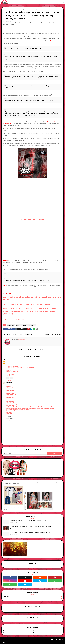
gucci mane (19, 325)
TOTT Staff (21, 340)
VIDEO (25, 325)
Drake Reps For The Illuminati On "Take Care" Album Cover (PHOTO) (30, 533)
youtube (36, 633)
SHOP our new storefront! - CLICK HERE (14, 320)
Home (4, 9)
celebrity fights (33, 596)
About (56, 639)
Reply (8, 378)
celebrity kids (33, 599)
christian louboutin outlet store (14, 369)
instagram (6, 633)
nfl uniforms (9, 370)
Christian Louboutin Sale (12, 372)
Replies (9, 380)
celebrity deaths (11, 325)
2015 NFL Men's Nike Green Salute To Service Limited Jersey (21, 368)
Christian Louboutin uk (12, 373)
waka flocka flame (10, 9)
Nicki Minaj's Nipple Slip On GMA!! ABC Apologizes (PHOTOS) (28, 521)
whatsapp (36, 631)
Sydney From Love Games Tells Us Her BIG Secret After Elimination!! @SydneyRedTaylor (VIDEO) (30, 527)
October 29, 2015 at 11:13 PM (12, 384)
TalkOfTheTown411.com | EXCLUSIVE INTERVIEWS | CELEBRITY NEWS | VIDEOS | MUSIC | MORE (29, 642)
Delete (11, 378)
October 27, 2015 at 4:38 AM (12, 364)
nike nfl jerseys (10, 376)
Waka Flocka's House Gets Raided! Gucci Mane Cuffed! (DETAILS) (29, 313)
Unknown (9, 362)
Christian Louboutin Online (13, 366)
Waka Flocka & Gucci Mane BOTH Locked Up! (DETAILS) (30, 308)
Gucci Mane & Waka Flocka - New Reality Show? (26, 305)
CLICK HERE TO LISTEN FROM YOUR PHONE (33, 219)
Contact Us (61, 639)
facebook (6, 631)
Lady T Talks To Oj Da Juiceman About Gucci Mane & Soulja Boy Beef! (32, 298)
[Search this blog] (25, 453)
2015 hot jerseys (10, 374)
